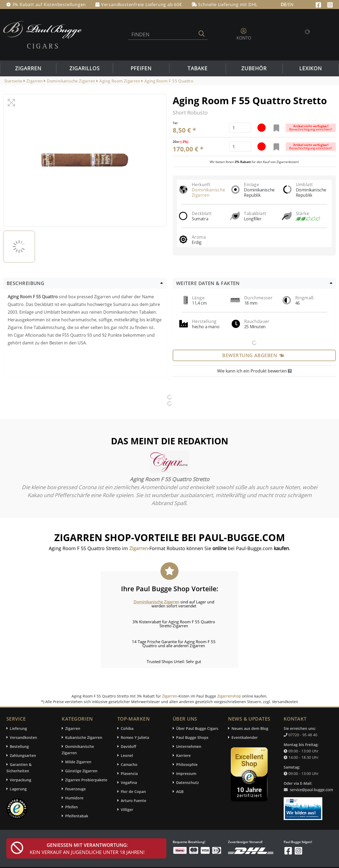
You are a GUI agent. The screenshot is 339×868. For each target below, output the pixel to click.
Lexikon (311, 68)
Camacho (129, 764)
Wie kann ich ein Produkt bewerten (254, 371)
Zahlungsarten (23, 755)
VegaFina (129, 782)
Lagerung (18, 789)
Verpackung (21, 780)
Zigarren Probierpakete (86, 780)
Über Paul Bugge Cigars (197, 728)
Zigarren (28, 68)
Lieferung (18, 728)
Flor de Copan (133, 792)
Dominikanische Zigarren (209, 192)
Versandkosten (23, 737)
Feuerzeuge (75, 789)
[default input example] (240, 128)
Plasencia (129, 773)
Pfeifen (141, 68)
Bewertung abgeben (253, 355)
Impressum (186, 773)
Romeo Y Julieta (135, 737)
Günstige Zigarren (81, 771)
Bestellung (19, 746)
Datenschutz (188, 782)
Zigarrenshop (229, 696)
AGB (180, 792)
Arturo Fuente (133, 801)
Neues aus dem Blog (250, 728)
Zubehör (254, 68)
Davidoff (128, 746)
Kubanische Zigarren (84, 737)
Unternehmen (189, 746)
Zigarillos (84, 68)
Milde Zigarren (78, 762)
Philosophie (187, 764)
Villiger (127, 810)
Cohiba (127, 728)
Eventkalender (245, 737)
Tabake (198, 68)
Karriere (183, 755)
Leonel (127, 755)
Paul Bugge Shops (192, 737)
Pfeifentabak (77, 816)
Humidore (74, 798)
